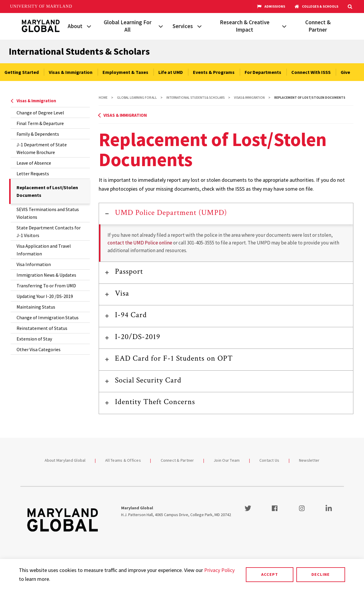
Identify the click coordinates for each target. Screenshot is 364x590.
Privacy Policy (219, 570)
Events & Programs (214, 72)
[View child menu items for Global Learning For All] (161, 26)
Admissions (271, 7)
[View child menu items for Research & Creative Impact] (284, 26)
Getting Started (22, 72)
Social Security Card (148, 380)
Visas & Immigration (71, 72)
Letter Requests (33, 174)
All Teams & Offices (123, 460)
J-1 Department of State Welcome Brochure (42, 148)
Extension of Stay (34, 339)
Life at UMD (171, 72)
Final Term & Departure (40, 123)
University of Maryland (41, 6)
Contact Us (269, 460)
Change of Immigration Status (48, 317)
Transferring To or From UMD (46, 286)
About (75, 26)
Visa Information (34, 264)
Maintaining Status (36, 307)
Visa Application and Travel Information (44, 250)
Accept (270, 574)
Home (103, 98)
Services (183, 26)
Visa (122, 293)
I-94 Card (131, 315)
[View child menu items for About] (89, 26)
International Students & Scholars (79, 51)
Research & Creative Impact (245, 26)
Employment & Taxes (125, 72)
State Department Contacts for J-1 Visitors (49, 231)
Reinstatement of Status (42, 328)
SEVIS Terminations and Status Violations (48, 213)
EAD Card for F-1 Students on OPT (174, 358)
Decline (321, 574)
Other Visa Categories (39, 349)
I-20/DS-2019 (138, 337)
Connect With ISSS (311, 72)
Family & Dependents (38, 134)
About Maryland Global (65, 460)
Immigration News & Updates (46, 275)
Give (345, 72)
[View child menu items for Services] (199, 26)
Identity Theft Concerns (155, 402)
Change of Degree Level (40, 113)
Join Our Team (227, 460)
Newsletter (309, 460)
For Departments (263, 72)
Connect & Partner (318, 26)
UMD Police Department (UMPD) (171, 213)
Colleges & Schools (316, 7)
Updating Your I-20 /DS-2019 (45, 296)
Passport (129, 271)
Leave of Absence (34, 163)
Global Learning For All (128, 26)
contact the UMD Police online (140, 243)
